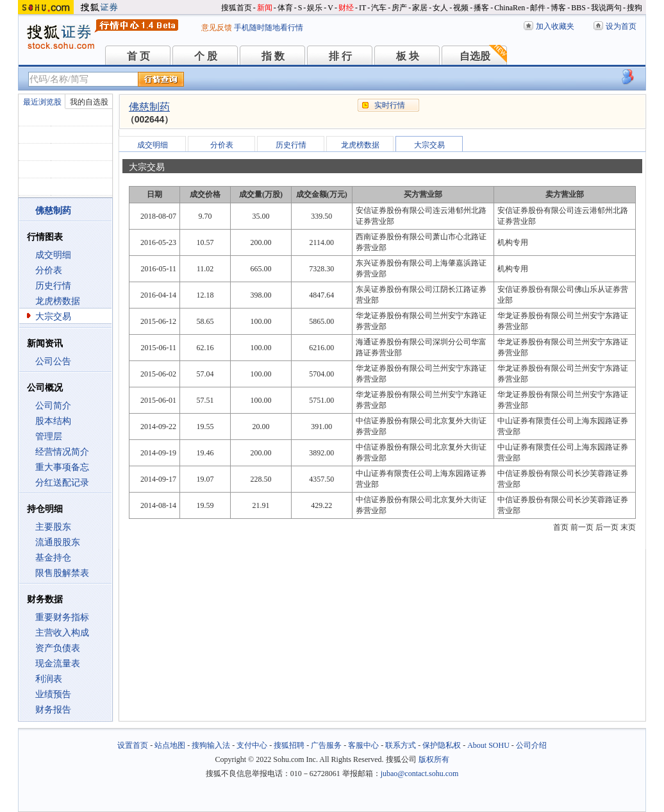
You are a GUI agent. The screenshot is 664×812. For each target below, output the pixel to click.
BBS (578, 8)
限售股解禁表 (62, 573)
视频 (461, 8)
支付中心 (252, 745)
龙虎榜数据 (58, 301)
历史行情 (53, 286)
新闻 (265, 8)
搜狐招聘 (289, 745)
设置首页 (133, 745)
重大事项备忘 (62, 467)
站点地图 (170, 745)
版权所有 (434, 759)
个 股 (206, 56)
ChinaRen (510, 8)
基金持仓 (53, 558)
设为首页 (621, 26)
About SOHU (488, 745)
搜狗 (635, 8)
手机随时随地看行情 (269, 28)
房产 (399, 8)
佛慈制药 (149, 107)
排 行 (340, 56)
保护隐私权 (442, 745)
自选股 (475, 56)
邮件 (538, 8)
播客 (481, 8)
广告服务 (326, 745)
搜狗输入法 (211, 745)
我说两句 (606, 8)
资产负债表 (58, 648)
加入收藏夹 (555, 26)
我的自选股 (89, 102)
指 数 (273, 56)
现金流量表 (58, 664)
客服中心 (363, 745)
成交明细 (53, 255)
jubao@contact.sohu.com (420, 774)
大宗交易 (53, 317)
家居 (420, 8)
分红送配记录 (62, 483)
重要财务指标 (62, 617)
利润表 (49, 679)
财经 (346, 8)
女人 (440, 8)
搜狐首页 (237, 8)
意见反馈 (217, 28)
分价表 (49, 270)
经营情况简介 (62, 452)
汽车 (379, 8)
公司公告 (53, 361)
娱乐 (315, 8)
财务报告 (53, 710)
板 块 (408, 56)
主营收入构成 (62, 633)
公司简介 (53, 406)
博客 (558, 8)
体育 (285, 8)
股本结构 (53, 421)
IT (362, 8)
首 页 (138, 56)
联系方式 (401, 745)
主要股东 (53, 527)
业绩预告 (53, 694)
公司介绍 (531, 745)
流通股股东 (58, 542)
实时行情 (390, 105)
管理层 (49, 436)
